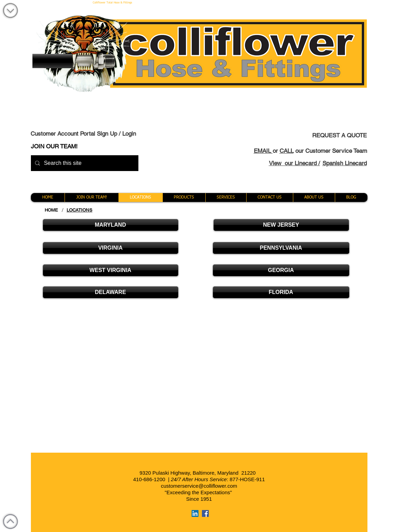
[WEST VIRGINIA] (111, 270)
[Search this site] (84, 163)
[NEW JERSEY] (281, 225)
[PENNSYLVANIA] (281, 248)
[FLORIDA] (281, 292)
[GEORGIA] (281, 270)
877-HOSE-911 (247, 479)
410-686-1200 (149, 479)
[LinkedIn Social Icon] (195, 513)
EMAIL (263, 151)
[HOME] (52, 210)
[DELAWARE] (111, 292)
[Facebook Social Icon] (205, 513)
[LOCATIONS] (79, 210)
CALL (287, 151)
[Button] (312, 281)
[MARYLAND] (111, 225)
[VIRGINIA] (111, 248)
